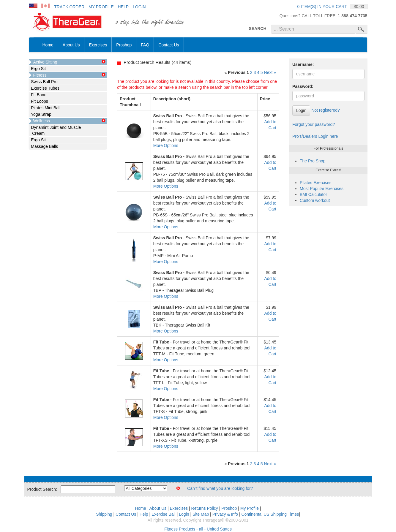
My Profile (101, 7)
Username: (303, 64)
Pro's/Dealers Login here (315, 136)
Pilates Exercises (316, 183)
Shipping (104, 514)
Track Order (69, 7)
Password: (303, 86)
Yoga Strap (40, 114)
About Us (71, 45)
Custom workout (315, 200)
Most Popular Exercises (322, 189)
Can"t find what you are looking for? (220, 488)
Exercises (98, 45)
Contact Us (169, 45)
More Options (166, 145)
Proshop (124, 45)
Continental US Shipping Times (270, 514)
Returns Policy (205, 508)
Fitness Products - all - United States (198, 529)
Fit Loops (38, 101)
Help (123, 7)
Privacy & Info (225, 514)
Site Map (201, 514)
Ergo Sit (37, 69)
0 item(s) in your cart (322, 7)
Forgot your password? (314, 124)
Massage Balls (44, 146)
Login (139, 7)
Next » (270, 72)
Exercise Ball (164, 514)
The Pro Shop (313, 161)
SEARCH (257, 28)
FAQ (145, 45)
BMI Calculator (313, 194)
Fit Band (38, 95)
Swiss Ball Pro (43, 82)
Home (48, 45)
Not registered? (326, 110)
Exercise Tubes (44, 88)
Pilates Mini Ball (45, 108)
